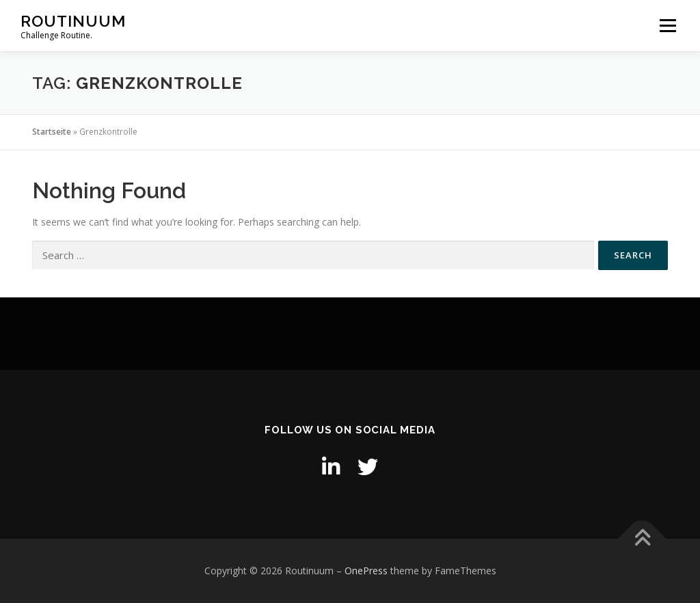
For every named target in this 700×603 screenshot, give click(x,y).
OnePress (366, 571)
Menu (668, 26)
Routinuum (73, 21)
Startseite (52, 132)
